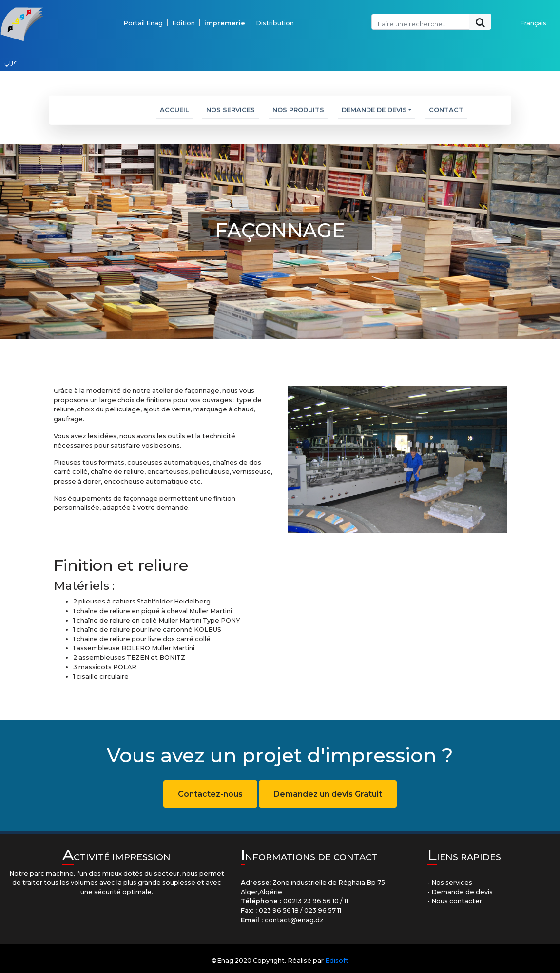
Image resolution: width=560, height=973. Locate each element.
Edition (183, 13)
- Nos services (450, 883)
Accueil (176, 112)
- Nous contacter (455, 901)
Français (533, 13)
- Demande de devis (460, 892)
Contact (446, 113)
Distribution (276, 13)
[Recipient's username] (421, 11)
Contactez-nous (210, 794)
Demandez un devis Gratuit (328, 794)
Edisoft (337, 961)
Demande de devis (374, 113)
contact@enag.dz (294, 920)
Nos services (231, 113)
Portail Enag (143, 13)
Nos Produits (298, 113)
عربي (11, 52)
